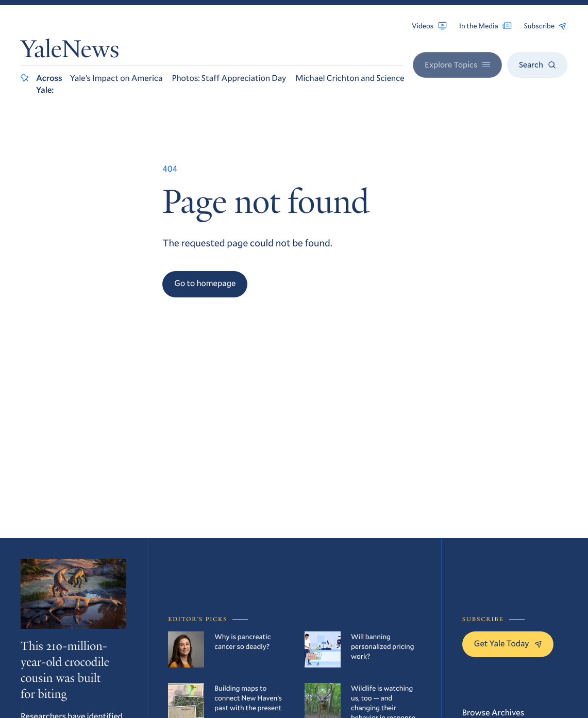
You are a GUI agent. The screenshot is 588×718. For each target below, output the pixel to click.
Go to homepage (205, 283)
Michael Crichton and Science (350, 78)
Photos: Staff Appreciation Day (229, 78)
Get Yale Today (508, 644)
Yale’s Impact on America (116, 78)
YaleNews (70, 52)
